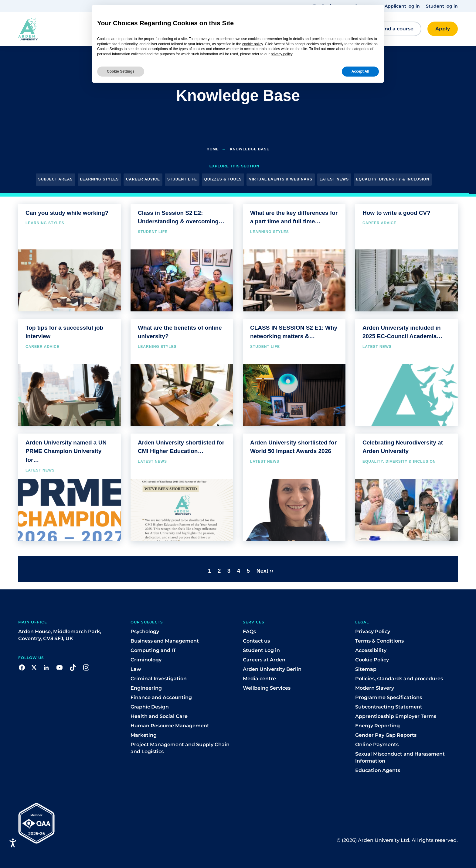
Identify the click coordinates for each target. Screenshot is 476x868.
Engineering (146, 688)
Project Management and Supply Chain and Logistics (180, 748)
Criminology (146, 660)
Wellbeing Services (267, 688)
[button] (54, 29)
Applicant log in (402, 6)
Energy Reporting (377, 726)
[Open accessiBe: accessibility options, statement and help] (13, 843)
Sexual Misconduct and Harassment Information (400, 757)
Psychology (145, 631)
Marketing (144, 735)
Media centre (259, 679)
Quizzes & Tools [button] (223, 179)
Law (136, 669)
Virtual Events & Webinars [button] (281, 179)
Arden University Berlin (272, 669)
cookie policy (253, 44)
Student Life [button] (182, 179)
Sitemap (366, 669)
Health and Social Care (159, 716)
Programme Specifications (389, 697)
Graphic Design (150, 707)
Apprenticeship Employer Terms (396, 716)
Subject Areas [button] (56, 179)
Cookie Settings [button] (121, 71)
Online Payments (377, 744)
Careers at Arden (264, 660)
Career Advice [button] (143, 179)
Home (213, 149)
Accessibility (371, 650)
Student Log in (261, 650)
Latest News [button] (334, 179)
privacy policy (282, 54)
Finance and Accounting (161, 697)
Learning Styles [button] (100, 179)
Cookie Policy (372, 660)
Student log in (442, 6)
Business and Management (165, 641)
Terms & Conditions (379, 641)
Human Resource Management (170, 726)
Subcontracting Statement (389, 707)
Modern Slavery (375, 688)
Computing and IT (153, 650)
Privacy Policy (373, 631)
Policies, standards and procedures (399, 679)
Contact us (256, 641)
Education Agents (378, 770)
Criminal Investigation (159, 679)
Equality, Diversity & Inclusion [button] (393, 179)
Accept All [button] (360, 71)
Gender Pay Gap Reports (386, 735)
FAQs (249, 631)
